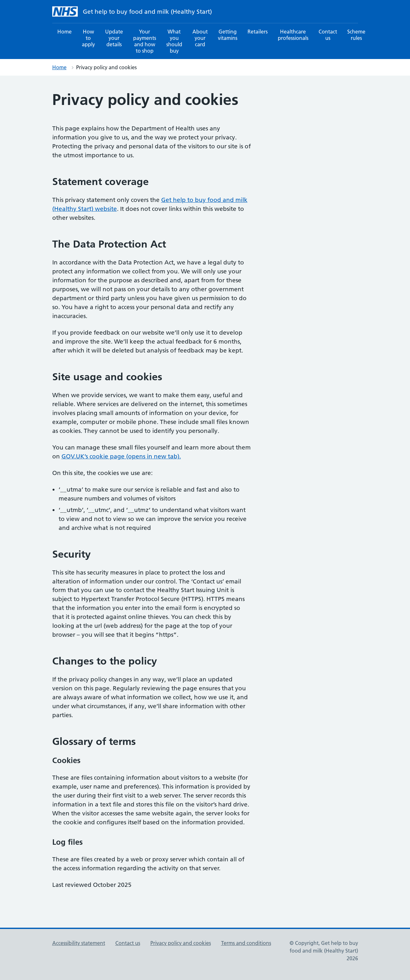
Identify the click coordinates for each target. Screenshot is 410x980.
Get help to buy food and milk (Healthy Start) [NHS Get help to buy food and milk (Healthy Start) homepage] (147, 12)
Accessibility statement (79, 943)
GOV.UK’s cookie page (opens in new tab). (121, 456)
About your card (200, 38)
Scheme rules (356, 35)
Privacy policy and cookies (181, 943)
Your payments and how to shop (145, 41)
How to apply (88, 38)
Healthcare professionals (293, 35)
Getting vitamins (228, 35)
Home (65, 32)
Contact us (328, 35)
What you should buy (174, 41)
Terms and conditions (246, 943)
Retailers (258, 32)
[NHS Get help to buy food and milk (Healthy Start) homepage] (65, 11)
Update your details (114, 38)
